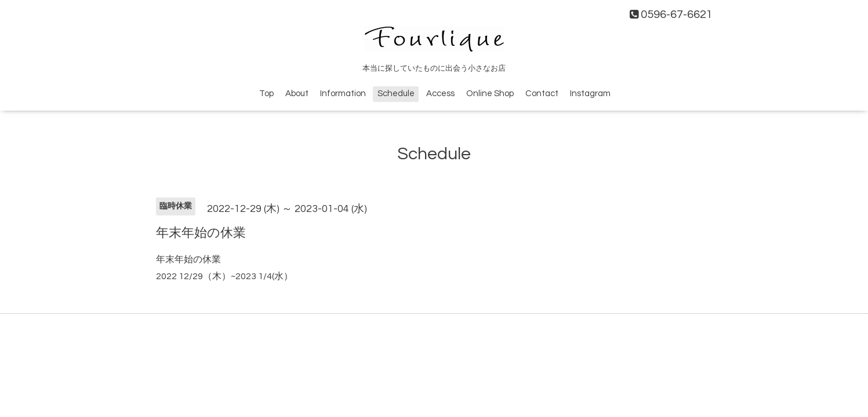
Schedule (396, 94)
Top (266, 94)
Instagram (590, 94)
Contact (542, 94)
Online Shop (490, 94)
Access (440, 94)
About (297, 94)
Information (343, 94)
